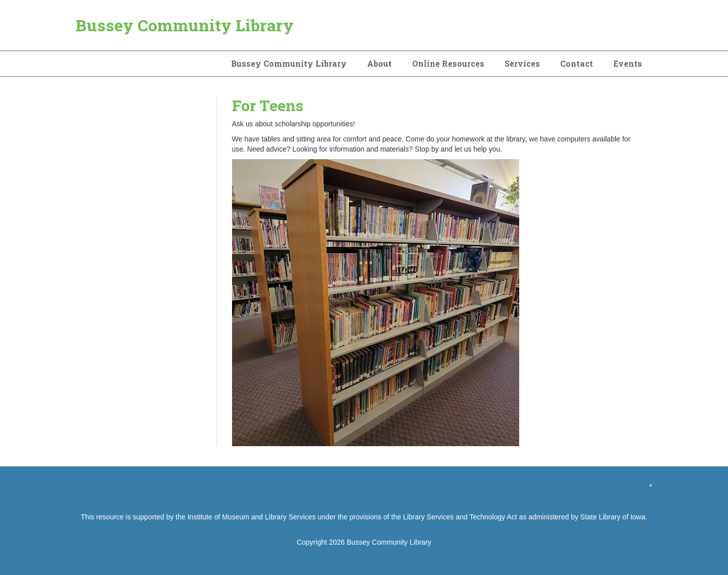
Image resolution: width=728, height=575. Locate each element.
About (379, 63)
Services (522, 63)
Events (628, 63)
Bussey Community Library (185, 25)
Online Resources (448, 63)
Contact (577, 63)
